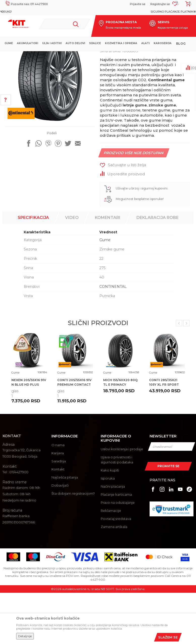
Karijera (58, 504)
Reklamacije (111, 562)
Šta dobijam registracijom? (73, 545)
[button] (65, 24)
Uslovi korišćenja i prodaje (122, 500)
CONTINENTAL (113, 338)
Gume (93, 55)
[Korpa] (186, 6)
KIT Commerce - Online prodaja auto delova (36, 55)
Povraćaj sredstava (116, 570)
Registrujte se (160, 4)
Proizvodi (78, 55)
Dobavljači (60, 537)
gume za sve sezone (120, 161)
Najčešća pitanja (65, 528)
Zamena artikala (114, 578)
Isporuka (108, 529)
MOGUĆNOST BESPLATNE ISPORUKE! (98, 12)
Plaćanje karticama (116, 546)
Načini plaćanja (113, 538)
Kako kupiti (110, 521)
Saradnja (59, 512)
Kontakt (58, 520)
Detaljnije (25, 636)
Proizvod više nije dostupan (134, 204)
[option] (98, 12)
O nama (58, 496)
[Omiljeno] (175, 5)
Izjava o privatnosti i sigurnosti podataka (117, 511)
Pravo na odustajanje (118, 554)
